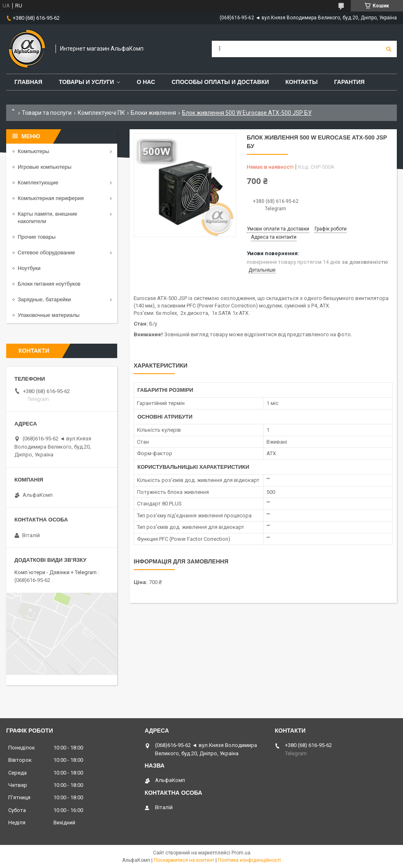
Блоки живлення (153, 113)
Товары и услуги (87, 82)
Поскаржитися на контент (184, 860)
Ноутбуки (29, 268)
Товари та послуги (47, 113)
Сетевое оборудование (46, 252)
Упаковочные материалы (49, 315)
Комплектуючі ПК (101, 113)
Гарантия (349, 82)
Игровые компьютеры (45, 167)
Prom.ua (241, 853)
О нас (146, 82)
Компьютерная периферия (51, 198)
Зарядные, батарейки (44, 299)
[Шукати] (389, 49)
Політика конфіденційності (249, 860)
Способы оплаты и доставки (220, 82)
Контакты (301, 82)
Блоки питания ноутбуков (49, 284)
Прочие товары (37, 237)
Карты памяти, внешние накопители (47, 218)
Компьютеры (34, 151)
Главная (28, 82)
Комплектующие (38, 183)
